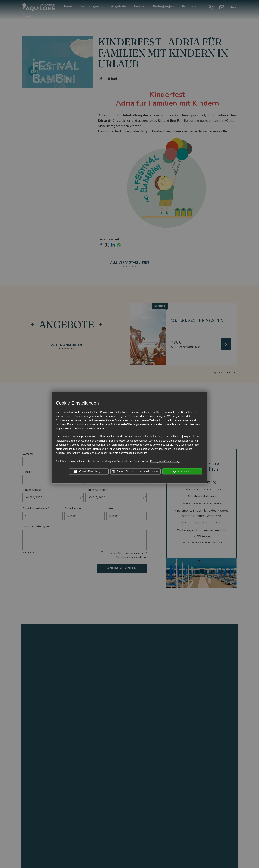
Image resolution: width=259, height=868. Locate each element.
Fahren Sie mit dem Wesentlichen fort (135, 471)
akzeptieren (182, 471)
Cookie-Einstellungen (89, 471)
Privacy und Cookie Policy (165, 461)
